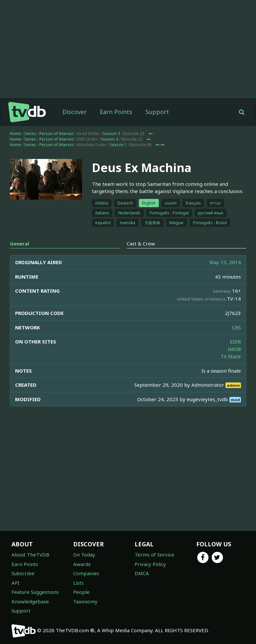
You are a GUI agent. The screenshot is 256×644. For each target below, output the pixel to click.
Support (157, 112)
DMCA (142, 573)
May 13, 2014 (225, 262)
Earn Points (116, 112)
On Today (84, 555)
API (15, 583)
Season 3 (111, 134)
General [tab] (19, 244)
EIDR (235, 342)
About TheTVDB (30, 555)
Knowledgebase (30, 601)
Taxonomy (85, 601)
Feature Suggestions (35, 592)
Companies (86, 573)
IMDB (234, 349)
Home (15, 134)
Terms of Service (154, 555)
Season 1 (118, 145)
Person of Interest (56, 134)
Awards (82, 564)
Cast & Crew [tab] (141, 244)
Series (30, 134)
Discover (75, 112)
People (81, 592)
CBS (236, 327)
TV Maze (231, 356)
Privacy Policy (150, 564)
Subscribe (23, 573)
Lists (78, 583)
